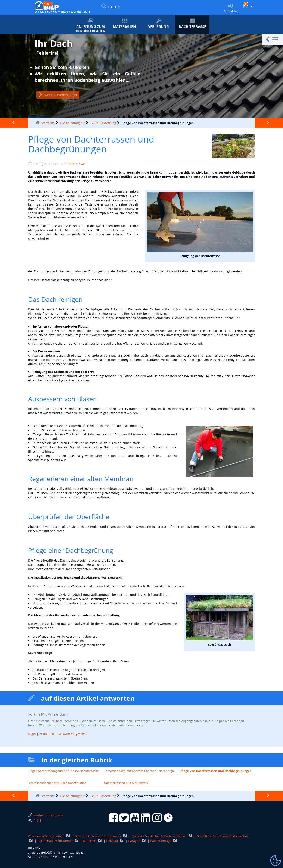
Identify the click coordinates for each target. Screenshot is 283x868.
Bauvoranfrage (161, 841)
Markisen (90, 841)
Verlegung (158, 24)
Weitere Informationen (58, 95)
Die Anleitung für (73, 123)
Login (32, 734)
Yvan (82, 164)
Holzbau (113, 841)
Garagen (135, 841)
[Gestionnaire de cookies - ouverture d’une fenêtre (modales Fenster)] (276, 861)
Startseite (48, 123)
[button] (273, 39)
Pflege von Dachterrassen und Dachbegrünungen (216, 771)
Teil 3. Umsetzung (103, 123)
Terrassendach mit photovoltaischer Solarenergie (139, 771)
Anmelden (47, 734)
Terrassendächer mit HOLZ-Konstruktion (58, 783)
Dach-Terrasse (192, 24)
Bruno (73, 164)
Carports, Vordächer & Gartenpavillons (159, 836)
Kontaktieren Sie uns (46, 815)
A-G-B (35, 820)
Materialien (125, 24)
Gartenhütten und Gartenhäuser (98, 836)
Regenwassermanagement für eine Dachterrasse (64, 771)
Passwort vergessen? (72, 734)
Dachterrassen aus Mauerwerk (126, 783)
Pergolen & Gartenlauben (47, 836)
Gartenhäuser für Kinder (56, 841)
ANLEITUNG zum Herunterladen (91, 26)
